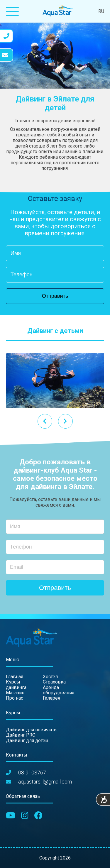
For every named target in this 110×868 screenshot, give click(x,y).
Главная (15, 677)
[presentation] (65, 421)
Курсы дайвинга (16, 685)
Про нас (15, 698)
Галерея (51, 698)
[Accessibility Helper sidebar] (103, 800)
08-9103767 (32, 773)
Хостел (50, 677)
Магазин (15, 693)
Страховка (54, 682)
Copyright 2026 (55, 858)
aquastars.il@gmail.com (45, 782)
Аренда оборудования (59, 690)
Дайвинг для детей (27, 741)
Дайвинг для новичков (31, 730)
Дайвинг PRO (21, 735)
